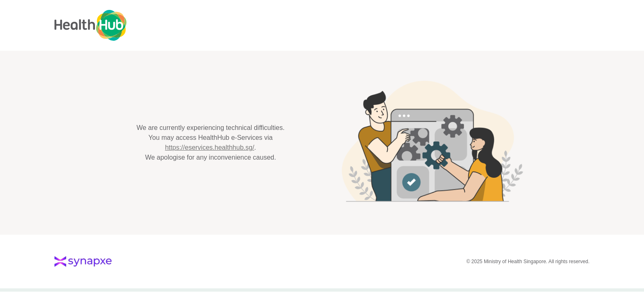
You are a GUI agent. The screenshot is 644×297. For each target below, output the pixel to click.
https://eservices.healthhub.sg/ (210, 147)
